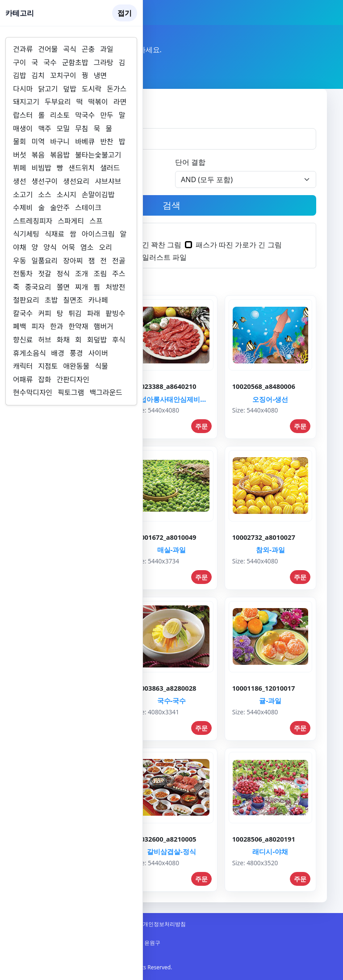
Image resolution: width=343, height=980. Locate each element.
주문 (201, 426)
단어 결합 (190, 162)
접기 (125, 13)
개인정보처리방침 (164, 924)
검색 (171, 205)
